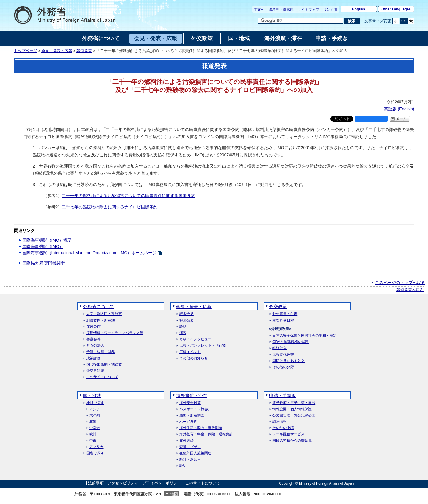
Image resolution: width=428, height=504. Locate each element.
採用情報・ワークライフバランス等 (115, 333)
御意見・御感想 (281, 10)
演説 (183, 333)
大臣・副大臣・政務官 (104, 314)
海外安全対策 (190, 403)
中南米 (95, 428)
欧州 (93, 434)
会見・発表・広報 (57, 51)
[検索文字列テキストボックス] (300, 21)
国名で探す (95, 453)
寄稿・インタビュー (195, 339)
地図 (174, 494)
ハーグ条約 (188, 422)
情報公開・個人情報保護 (292, 409)
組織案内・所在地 (101, 320)
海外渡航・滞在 (192, 395)
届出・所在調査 (192, 415)
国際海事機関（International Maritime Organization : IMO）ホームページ (90, 253)
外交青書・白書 (285, 314)
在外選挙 (186, 441)
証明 (183, 466)
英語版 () (399, 109)
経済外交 (280, 348)
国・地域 (92, 395)
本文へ (259, 10)
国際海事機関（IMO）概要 (47, 240)
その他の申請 (283, 428)
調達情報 (280, 422)
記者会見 (186, 314)
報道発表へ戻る (410, 290)
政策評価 (93, 358)
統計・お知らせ (192, 459)
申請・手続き (283, 395)
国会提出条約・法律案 (104, 365)
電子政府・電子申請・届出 (294, 403)
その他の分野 (283, 367)
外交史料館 (95, 371)
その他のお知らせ (194, 358)
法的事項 (96, 483)
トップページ (26, 51)
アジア (95, 409)
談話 (183, 327)
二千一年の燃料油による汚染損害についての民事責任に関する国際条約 (128, 196)
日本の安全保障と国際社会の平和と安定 (305, 336)
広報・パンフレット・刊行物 (203, 345)
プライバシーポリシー (162, 483)
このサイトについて (102, 377)
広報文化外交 (283, 355)
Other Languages (396, 9)
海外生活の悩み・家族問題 (201, 428)
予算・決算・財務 (101, 352)
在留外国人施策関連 (195, 453)
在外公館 (93, 327)
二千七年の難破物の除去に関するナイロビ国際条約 (110, 207)
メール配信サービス (289, 434)
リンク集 (330, 10)
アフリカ (96, 447)
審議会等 (93, 339)
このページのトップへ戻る (400, 283)
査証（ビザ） (190, 447)
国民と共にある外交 (289, 361)
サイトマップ (308, 10)
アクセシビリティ (123, 483)
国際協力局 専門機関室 (44, 263)
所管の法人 (95, 345)
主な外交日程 (283, 320)
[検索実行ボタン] (352, 21)
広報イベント (190, 352)
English (359, 9)
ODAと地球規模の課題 (291, 342)
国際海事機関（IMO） (43, 246)
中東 (93, 441)
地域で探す (95, 403)
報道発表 (84, 51)
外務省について (99, 306)
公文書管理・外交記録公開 (294, 415)
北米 (93, 422)
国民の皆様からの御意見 (292, 441)
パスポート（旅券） (195, 409)
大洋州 (95, 415)
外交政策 (278, 306)
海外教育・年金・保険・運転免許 (206, 434)
